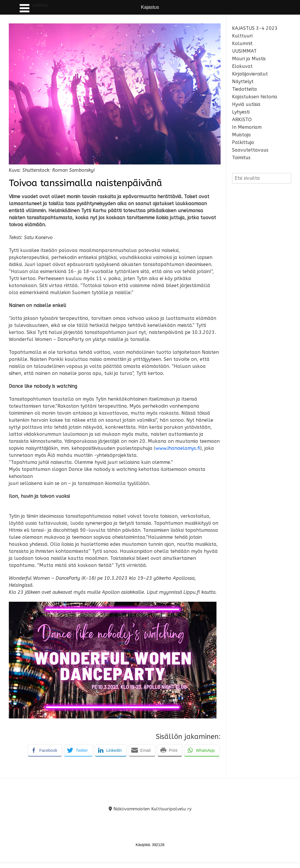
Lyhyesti (241, 112)
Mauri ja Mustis (249, 59)
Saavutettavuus (250, 150)
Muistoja (241, 135)
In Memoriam (247, 127)
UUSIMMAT (244, 51)
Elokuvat (242, 66)
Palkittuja (243, 142)
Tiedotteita (244, 89)
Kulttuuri (242, 36)
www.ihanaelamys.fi (178, 448)
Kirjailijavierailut (250, 74)
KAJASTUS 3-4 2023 (255, 28)
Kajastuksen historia (255, 97)
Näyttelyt (243, 82)
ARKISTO (242, 120)
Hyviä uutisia (246, 104)
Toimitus (241, 158)
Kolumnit (242, 43)
